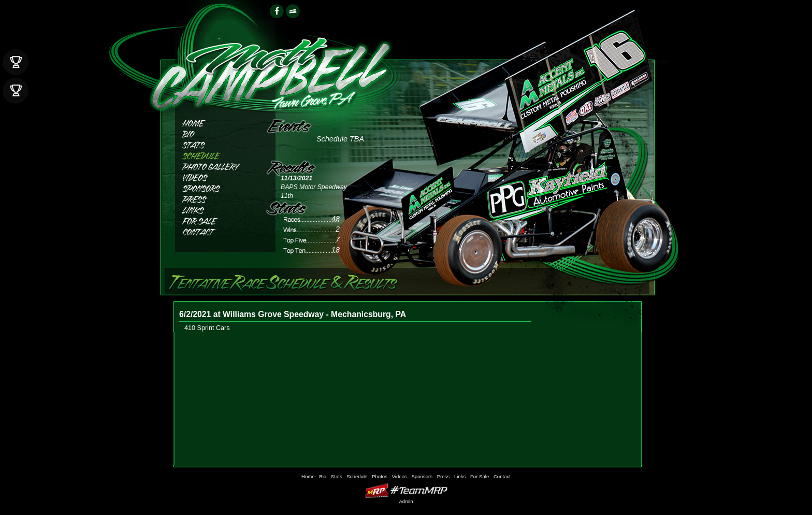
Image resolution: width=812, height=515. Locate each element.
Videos (217, 176)
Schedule (217, 155)
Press (217, 198)
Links (217, 209)
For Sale (217, 220)
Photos (217, 166)
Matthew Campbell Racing (270, 68)
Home (217, 122)
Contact (217, 231)
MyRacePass (406, 490)
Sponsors (217, 187)
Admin (406, 501)
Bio (217, 133)
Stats (217, 144)
